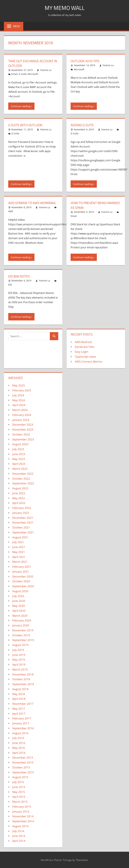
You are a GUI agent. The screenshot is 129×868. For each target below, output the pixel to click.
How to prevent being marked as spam (95, 205)
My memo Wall (65, 8)
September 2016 (23, 728)
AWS (11, 211)
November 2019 (23, 630)
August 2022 (20, 488)
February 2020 (22, 620)
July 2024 (18, 395)
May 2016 (19, 747)
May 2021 (19, 552)
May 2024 (19, 400)
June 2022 (19, 493)
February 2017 (22, 718)
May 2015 (19, 791)
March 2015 (20, 801)
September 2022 (23, 483)
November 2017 (23, 703)
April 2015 (19, 796)
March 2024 (20, 410)
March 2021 (20, 561)
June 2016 (19, 743)
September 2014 (23, 821)
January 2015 (21, 811)
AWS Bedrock (83, 341)
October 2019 (21, 635)
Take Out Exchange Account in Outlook (33, 63)
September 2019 (23, 640)
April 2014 (19, 840)
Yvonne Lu (46, 70)
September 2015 (23, 772)
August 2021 (20, 537)
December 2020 (23, 576)
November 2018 (23, 674)
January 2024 (21, 419)
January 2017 (21, 723)
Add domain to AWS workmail (32, 203)
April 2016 (19, 752)
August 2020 (20, 591)
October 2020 (21, 581)
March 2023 (20, 468)
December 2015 (23, 757)
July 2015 (18, 782)
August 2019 (20, 645)
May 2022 (19, 498)
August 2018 (20, 689)
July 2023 (18, 449)
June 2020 (19, 600)
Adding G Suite (82, 125)
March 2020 (20, 615)
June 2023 (19, 454)
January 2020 (21, 625)
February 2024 (22, 414)
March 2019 (20, 669)
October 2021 (21, 527)
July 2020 (18, 596)
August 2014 (20, 826)
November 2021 (23, 522)
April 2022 (19, 503)
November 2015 (23, 762)
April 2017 (19, 713)
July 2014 (18, 831)
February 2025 (22, 390)
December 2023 (23, 424)
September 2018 (23, 684)
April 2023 (19, 463)
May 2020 (19, 605)
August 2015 (20, 777)
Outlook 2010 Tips (85, 61)
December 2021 (23, 517)
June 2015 (19, 787)
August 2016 (20, 733)
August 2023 (20, 444)
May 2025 (19, 385)
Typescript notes (85, 356)
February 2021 (22, 566)
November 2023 (23, 429)
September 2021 (23, 532)
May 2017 (19, 708)
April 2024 (19, 405)
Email (14, 74)
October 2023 (21, 434)
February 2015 (22, 806)
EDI (10, 284)
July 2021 (18, 542)
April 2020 (19, 610)
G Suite (23, 74)
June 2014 (19, 835)
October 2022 (21, 478)
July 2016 (18, 738)
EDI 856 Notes (19, 276)
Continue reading (20, 106)
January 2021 (21, 571)
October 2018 (21, 679)
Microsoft (33, 74)
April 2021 (19, 556)
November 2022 (23, 473)
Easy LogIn (81, 351)
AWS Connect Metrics (89, 361)
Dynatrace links (85, 346)
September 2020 (23, 586)
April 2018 (19, 698)
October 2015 (21, 767)
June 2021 (19, 547)
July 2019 (18, 650)
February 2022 (22, 507)
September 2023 (23, 439)
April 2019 (19, 664)
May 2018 (19, 693)
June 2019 (19, 654)
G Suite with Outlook (25, 125)
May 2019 (19, 659)
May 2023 (19, 458)
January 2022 (21, 512)
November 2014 (23, 816)
